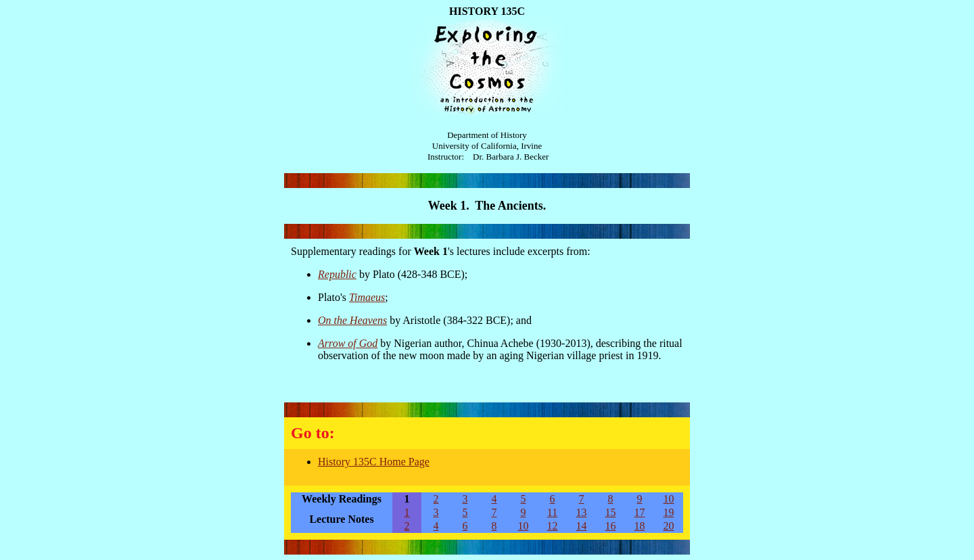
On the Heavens (352, 320)
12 (553, 526)
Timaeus (367, 297)
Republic (337, 274)
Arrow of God (348, 343)
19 (669, 512)
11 (552, 512)
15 (611, 512)
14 (582, 526)
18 (640, 526)
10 (669, 499)
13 (582, 512)
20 (669, 526)
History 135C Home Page (374, 462)
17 (640, 512)
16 (611, 526)
